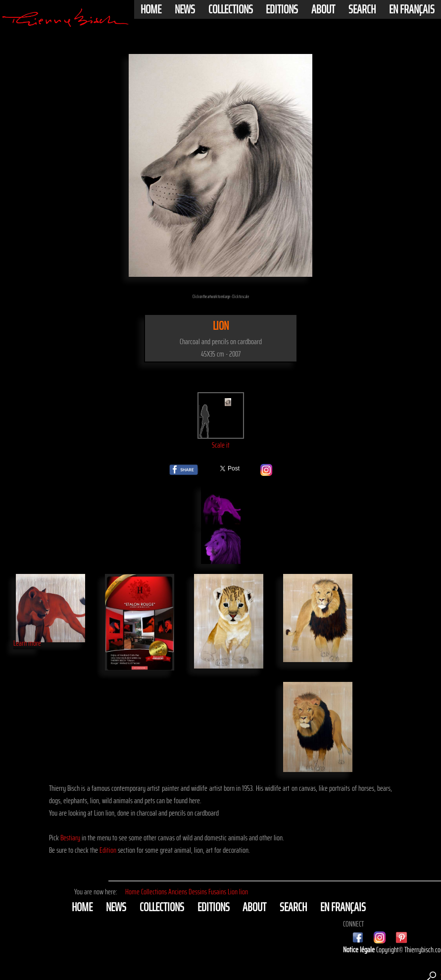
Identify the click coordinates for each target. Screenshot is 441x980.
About (323, 9)
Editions (282, 9)
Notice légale (360, 950)
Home (151, 9)
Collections (231, 9)
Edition (108, 850)
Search (362, 9)
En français (412, 9)
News (185, 9)
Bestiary (70, 838)
